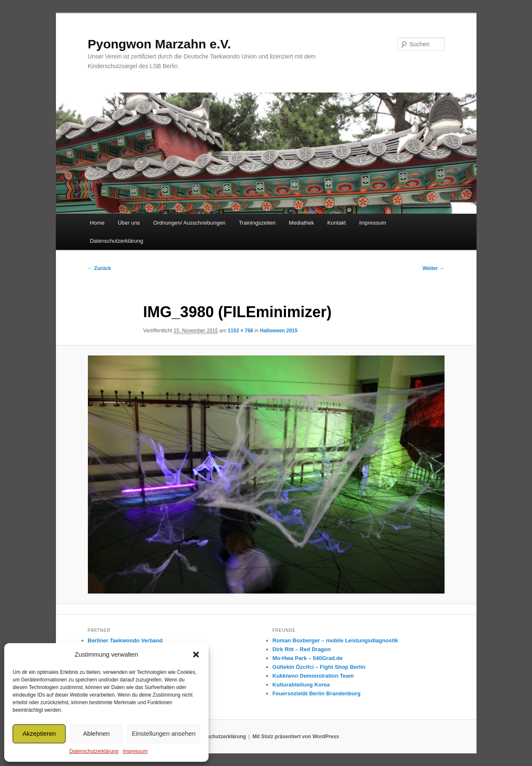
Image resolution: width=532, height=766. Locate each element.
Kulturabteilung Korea (301, 685)
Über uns (129, 223)
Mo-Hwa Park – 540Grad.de (308, 658)
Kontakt (336, 223)
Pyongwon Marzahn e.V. (160, 44)
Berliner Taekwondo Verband (125, 640)
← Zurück (99, 268)
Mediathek (302, 223)
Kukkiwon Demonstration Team (313, 676)
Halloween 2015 (279, 331)
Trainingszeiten (257, 223)
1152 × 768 (241, 331)
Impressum (135, 751)
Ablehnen (96, 733)
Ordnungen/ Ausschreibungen (189, 223)
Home (97, 223)
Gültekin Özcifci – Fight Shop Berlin (319, 667)
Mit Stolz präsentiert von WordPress (296, 737)
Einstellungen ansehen (164, 733)
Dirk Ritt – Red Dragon (302, 649)
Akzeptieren (39, 733)
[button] (196, 655)
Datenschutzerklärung (94, 751)
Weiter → (434, 268)
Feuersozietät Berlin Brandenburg (316, 693)
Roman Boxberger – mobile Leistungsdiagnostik (335, 640)
